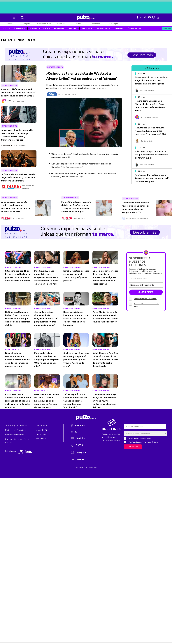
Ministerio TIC (87, 28)
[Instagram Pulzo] (154, 17)
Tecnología (113, 24)
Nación (10, 24)
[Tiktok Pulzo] (145, 17)
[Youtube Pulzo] (149, 17)
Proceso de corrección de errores (17, 441)
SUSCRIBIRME (146, 292)
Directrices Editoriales (41, 436)
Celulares (119, 28)
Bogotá (27, 24)
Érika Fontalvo (20, 28)
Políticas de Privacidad (16, 430)
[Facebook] (79, 426)
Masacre (73, 28)
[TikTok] (79, 446)
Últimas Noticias (134, 28)
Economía (96, 24)
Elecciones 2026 (44, 24)
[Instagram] (79, 453)
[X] (79, 432)
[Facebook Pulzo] (138, 17)
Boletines (167, 28)
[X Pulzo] (141, 17)
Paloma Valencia (104, 28)
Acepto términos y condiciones (145, 299)
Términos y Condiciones (16, 426)
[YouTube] (79, 439)
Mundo (79, 24)
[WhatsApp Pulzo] (158, 17)
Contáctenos (42, 426)
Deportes (61, 24)
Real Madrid (59, 28)
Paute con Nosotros (15, 435)
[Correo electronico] (146, 278)
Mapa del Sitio (42, 430)
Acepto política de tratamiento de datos (143, 442)
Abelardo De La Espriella (40, 28)
